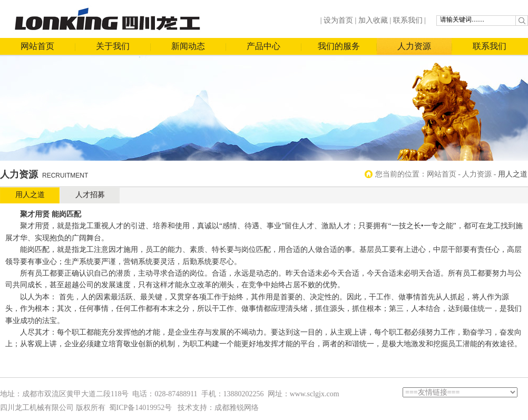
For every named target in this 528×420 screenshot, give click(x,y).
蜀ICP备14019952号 (141, 408)
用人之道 (30, 195)
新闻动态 (188, 46)
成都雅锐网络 (237, 408)
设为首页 (338, 20)
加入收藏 (373, 20)
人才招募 (90, 195)
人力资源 (414, 46)
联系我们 (408, 20)
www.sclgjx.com (315, 394)
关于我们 (113, 46)
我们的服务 (339, 46)
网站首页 (37, 46)
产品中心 (263, 46)
